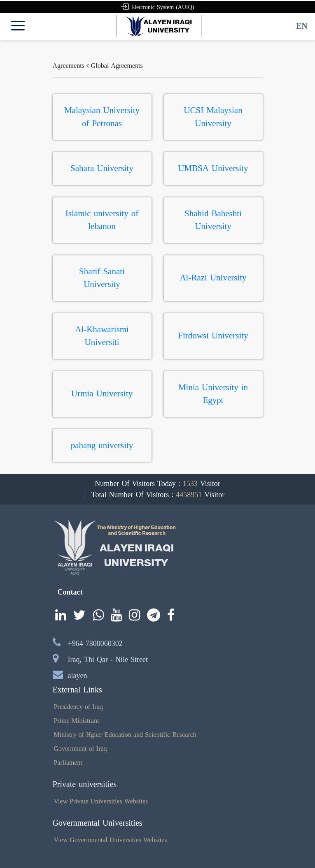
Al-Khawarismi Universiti (102, 336)
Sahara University (102, 168)
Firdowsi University (213, 336)
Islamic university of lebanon (102, 220)
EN (302, 26)
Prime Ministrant (77, 721)
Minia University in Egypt (213, 394)
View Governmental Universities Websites (111, 840)
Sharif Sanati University (102, 278)
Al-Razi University (213, 278)
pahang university (102, 445)
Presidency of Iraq (78, 707)
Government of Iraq (80, 749)
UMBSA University (213, 168)
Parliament (68, 763)
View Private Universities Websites (101, 801)
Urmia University (102, 393)
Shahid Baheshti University (213, 220)
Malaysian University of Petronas (102, 117)
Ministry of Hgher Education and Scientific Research (125, 735)
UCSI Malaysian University (213, 117)
